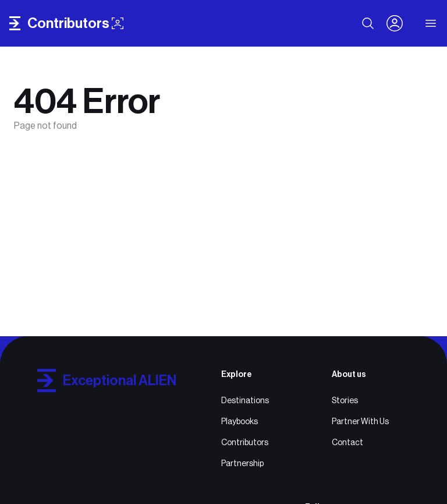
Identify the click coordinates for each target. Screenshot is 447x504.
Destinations (245, 400)
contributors (75, 23)
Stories (345, 400)
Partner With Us (360, 421)
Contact (347, 442)
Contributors (245, 442)
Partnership (242, 463)
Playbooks (240, 421)
